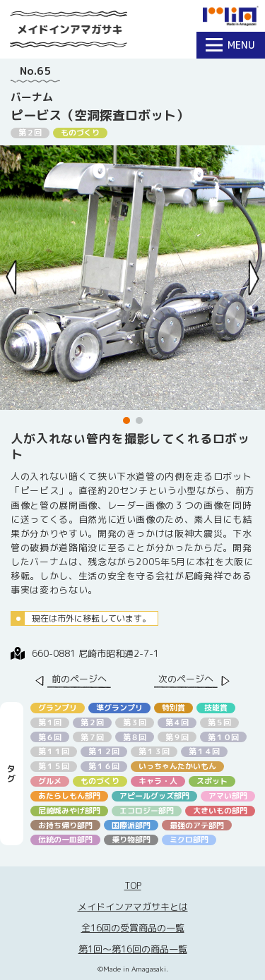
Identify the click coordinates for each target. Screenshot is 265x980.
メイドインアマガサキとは (133, 907)
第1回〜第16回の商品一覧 (133, 949)
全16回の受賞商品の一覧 (133, 928)
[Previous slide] (12, 278)
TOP (133, 885)
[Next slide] (254, 278)
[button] (126, 421)
